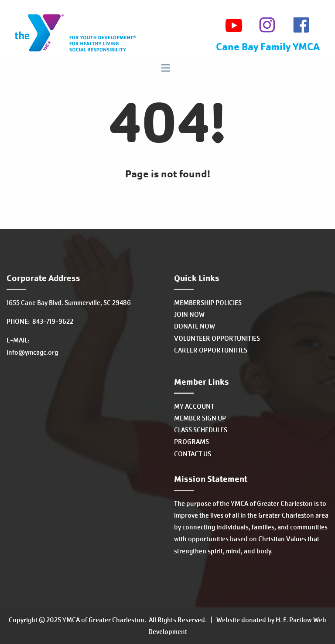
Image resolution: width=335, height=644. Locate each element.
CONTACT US (193, 454)
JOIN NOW (189, 314)
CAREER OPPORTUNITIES (211, 350)
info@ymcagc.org (32, 352)
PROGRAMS (191, 442)
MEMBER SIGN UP (200, 418)
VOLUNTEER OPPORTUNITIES (217, 338)
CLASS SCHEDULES (201, 430)
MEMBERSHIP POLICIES (208, 303)
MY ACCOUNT (194, 406)
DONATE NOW (195, 326)
